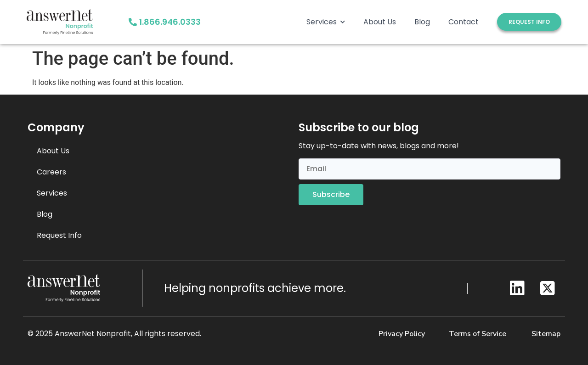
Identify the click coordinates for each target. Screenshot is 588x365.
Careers (51, 172)
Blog (422, 22)
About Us (380, 22)
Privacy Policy (402, 334)
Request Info (59, 235)
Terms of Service (478, 334)
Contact (464, 22)
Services (326, 22)
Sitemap (546, 334)
